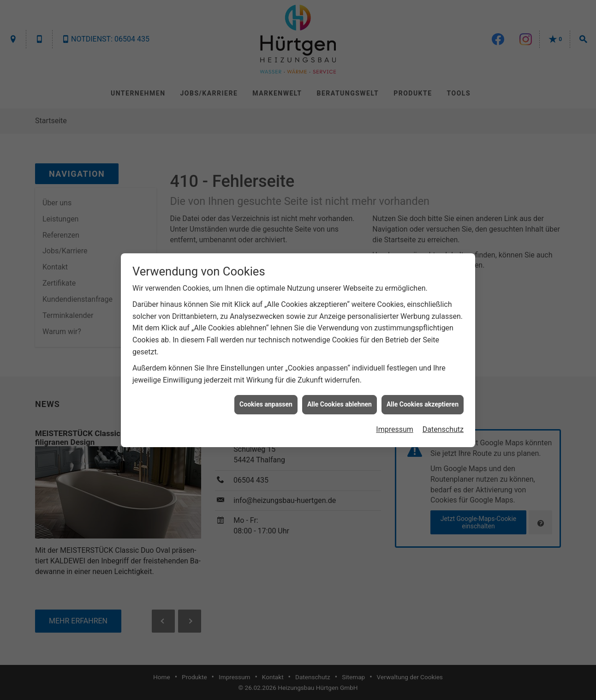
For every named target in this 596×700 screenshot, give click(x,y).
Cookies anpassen (266, 400)
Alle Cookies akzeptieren (423, 400)
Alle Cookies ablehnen (340, 400)
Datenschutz (443, 424)
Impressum (395, 424)
